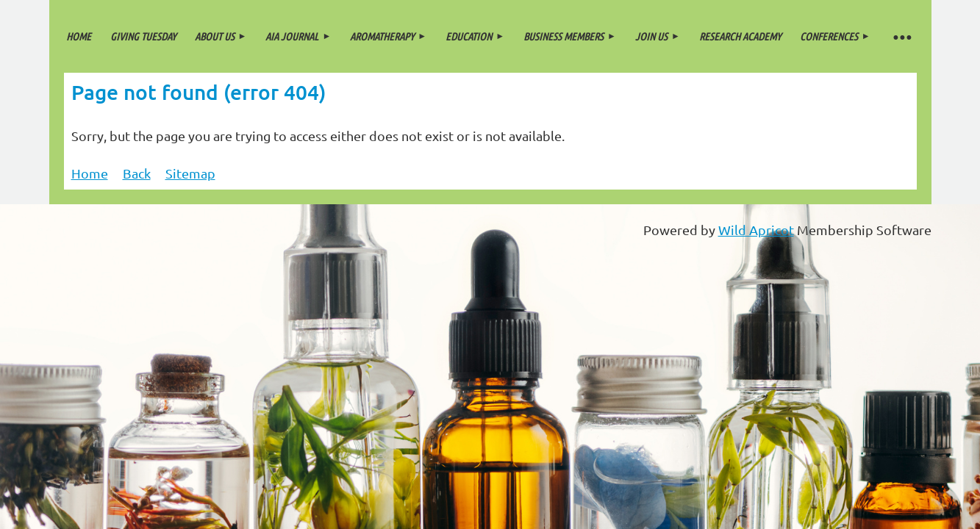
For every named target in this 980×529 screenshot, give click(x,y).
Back (137, 173)
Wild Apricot (756, 230)
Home (90, 173)
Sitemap (190, 173)
